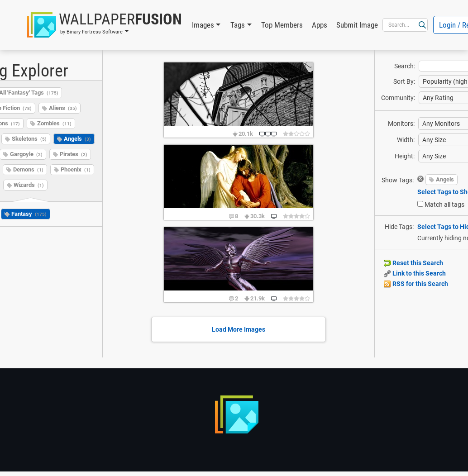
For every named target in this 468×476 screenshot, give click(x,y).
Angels (77, 139)
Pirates (74, 154)
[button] (105, 25)
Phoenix (76, 169)
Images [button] (203, 25)
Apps (320, 25)
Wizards (29, 185)
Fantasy (29, 214)
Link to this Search (415, 273)
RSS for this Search (416, 284)
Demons (28, 169)
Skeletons (29, 139)
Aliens (63, 108)
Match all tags (444, 205)
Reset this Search (413, 263)
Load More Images (239, 329)
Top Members (282, 25)
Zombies (54, 123)
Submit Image (357, 25)
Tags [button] (238, 25)
